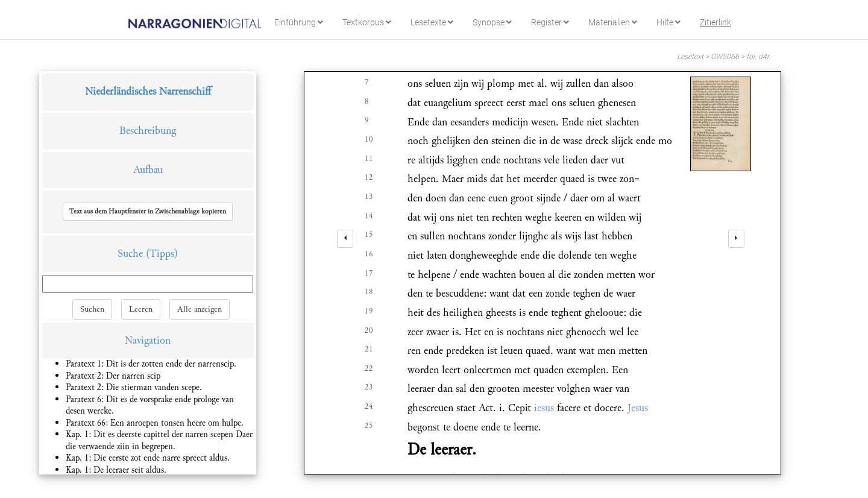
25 (369, 426)
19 (369, 311)
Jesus (638, 408)
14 (369, 216)
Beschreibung (148, 131)
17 (369, 273)
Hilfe (668, 22)
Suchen (92, 309)
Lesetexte (432, 22)
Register (550, 22)
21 (369, 349)
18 (369, 292)
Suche (130, 254)
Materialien (613, 22)
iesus (544, 408)
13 (369, 197)
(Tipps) (162, 254)
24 (369, 406)
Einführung (299, 22)
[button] (148, 212)
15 (369, 235)
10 (369, 139)
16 (369, 254)
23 (369, 387)
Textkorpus (367, 22)
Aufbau (148, 170)
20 (369, 330)
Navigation (148, 340)
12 (369, 177)
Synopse (492, 22)
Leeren (141, 309)
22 (369, 368)
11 (369, 159)
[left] (345, 239)
